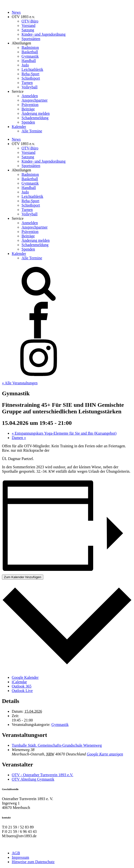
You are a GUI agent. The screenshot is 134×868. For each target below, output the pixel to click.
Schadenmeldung (35, 118)
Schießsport (31, 78)
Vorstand (28, 26)
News (16, 12)
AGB (16, 853)
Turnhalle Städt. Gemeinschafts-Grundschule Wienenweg (57, 745)
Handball (29, 61)
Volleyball (29, 87)
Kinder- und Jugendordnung (44, 34)
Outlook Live (22, 691)
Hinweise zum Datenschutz (33, 862)
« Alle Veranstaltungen (20, 383)
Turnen (27, 83)
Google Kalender (25, 677)
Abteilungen (21, 43)
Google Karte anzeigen (105, 754)
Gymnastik (30, 56)
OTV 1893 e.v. (23, 17)
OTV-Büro (30, 21)
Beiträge (28, 109)
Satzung (28, 30)
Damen (19, 438)
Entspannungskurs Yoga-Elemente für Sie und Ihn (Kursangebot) (64, 433)
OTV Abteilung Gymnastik (33, 779)
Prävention (30, 105)
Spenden (28, 122)
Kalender (19, 127)
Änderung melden (36, 113)
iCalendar (19, 682)
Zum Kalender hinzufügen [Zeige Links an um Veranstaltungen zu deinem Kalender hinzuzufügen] (23, 577)
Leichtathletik (32, 69)
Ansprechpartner (35, 100)
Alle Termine (32, 131)
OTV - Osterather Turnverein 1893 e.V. (42, 775)
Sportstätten (31, 39)
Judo (25, 65)
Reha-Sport (30, 74)
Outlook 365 (22, 686)
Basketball (30, 52)
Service (18, 91)
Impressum (20, 857)
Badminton (30, 47)
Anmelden (30, 96)
